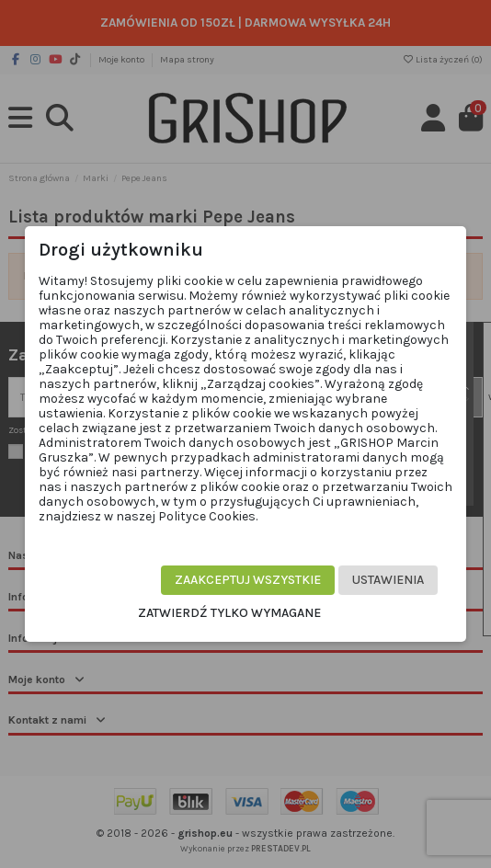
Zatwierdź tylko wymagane (229, 613)
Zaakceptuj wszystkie (248, 580)
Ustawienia (388, 580)
